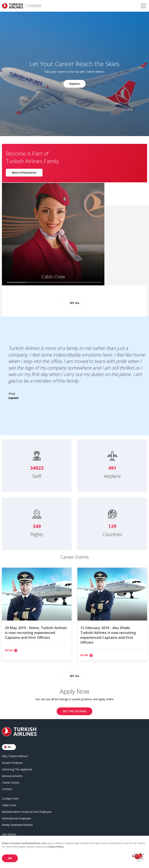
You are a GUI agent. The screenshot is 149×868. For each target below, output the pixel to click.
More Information (24, 172)
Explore (74, 84)
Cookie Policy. (56, 847)
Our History (9, 834)
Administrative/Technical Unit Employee (27, 811)
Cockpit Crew (10, 798)
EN (10, 746)
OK (10, 858)
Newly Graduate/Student (17, 824)
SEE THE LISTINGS (74, 711)
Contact (7, 788)
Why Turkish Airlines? (15, 756)
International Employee (16, 818)
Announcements (12, 775)
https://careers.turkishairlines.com (24, 843)
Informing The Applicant (17, 769)
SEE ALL (75, 301)
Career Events (11, 782)
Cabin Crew (9, 804)
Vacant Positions (12, 762)
